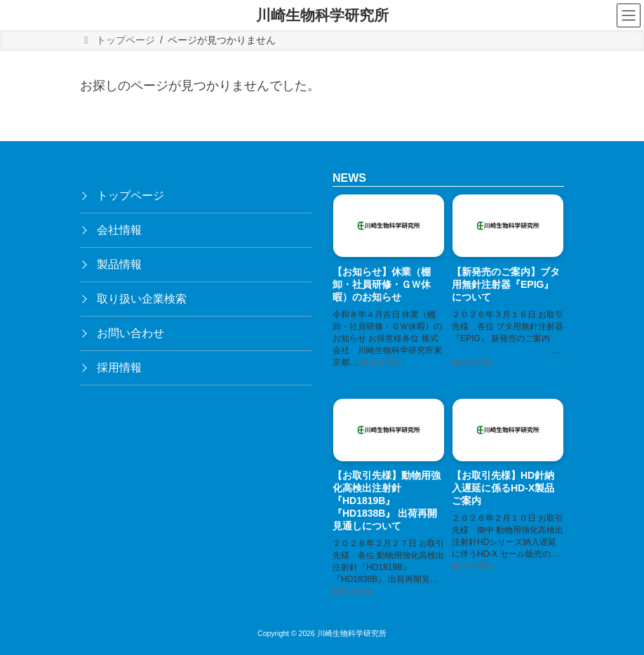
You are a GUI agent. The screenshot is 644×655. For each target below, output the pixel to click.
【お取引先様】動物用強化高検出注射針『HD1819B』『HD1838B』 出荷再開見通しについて (387, 501)
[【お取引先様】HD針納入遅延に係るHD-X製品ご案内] (508, 432)
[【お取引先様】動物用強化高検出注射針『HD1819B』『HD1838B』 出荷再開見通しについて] (389, 432)
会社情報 (119, 230)
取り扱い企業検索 (142, 299)
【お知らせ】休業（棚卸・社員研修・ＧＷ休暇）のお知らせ (382, 284)
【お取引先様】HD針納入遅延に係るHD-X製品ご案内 (503, 489)
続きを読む (381, 362)
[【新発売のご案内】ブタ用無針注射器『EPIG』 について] (508, 227)
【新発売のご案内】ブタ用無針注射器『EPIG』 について (506, 284)
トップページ (130, 196)
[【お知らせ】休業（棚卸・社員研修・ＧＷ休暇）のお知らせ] (389, 227)
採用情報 (119, 368)
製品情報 (119, 264)
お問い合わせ (130, 333)
